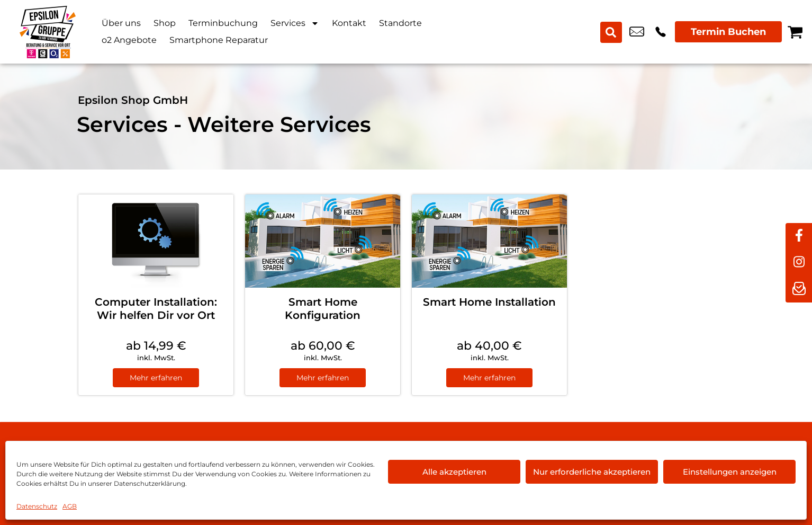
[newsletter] (799, 289)
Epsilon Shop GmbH (133, 100)
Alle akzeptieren (454, 472)
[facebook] (799, 236)
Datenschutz (37, 506)
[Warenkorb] (795, 32)
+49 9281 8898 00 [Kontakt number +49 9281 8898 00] (661, 32)
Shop (165, 23)
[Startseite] (48, 32)
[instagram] (799, 263)
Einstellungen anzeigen (730, 472)
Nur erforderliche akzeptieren (592, 472)
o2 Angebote (129, 40)
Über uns (121, 23)
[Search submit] (611, 32)
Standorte (400, 23)
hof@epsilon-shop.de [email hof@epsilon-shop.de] (637, 32)
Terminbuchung (223, 23)
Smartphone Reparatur (219, 40)
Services (295, 23)
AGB (70, 506)
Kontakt (349, 23)
